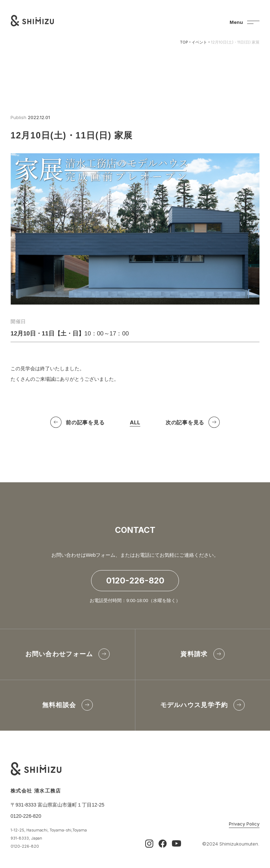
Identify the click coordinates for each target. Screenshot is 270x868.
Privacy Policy (244, 824)
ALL (135, 424)
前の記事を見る (85, 423)
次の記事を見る (185, 423)
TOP (184, 42)
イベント (199, 42)
